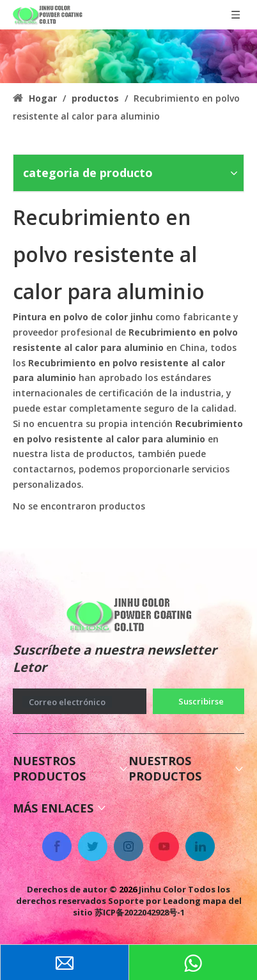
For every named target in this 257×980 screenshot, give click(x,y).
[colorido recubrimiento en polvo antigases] (128, 56)
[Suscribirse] (199, 701)
